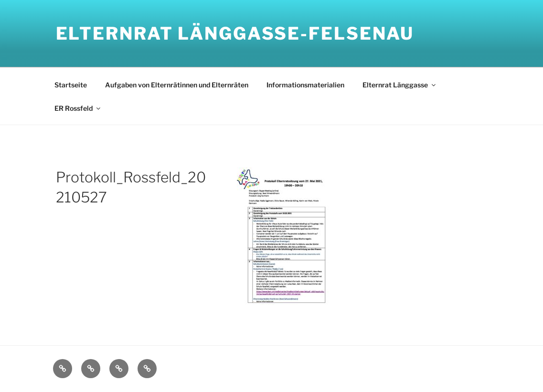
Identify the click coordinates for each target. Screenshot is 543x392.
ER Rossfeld (78, 108)
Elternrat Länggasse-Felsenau (235, 33)
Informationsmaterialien (305, 85)
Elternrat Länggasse (400, 85)
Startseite (71, 85)
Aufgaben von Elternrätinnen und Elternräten (177, 85)
